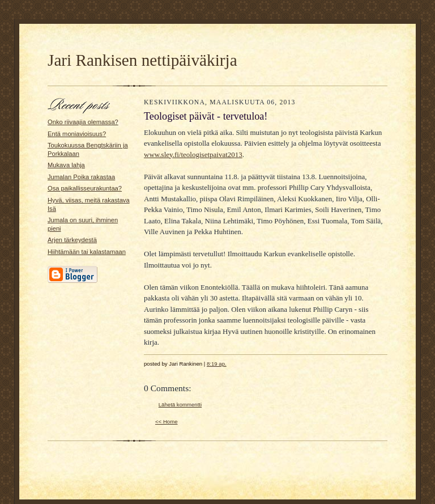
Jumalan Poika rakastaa (81, 177)
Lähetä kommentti (180, 405)
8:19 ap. (217, 364)
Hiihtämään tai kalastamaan (87, 252)
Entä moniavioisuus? (77, 134)
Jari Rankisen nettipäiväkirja (142, 60)
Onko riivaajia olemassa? (83, 122)
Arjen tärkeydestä (72, 240)
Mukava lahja (66, 165)
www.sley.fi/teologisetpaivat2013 (193, 154)
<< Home (167, 422)
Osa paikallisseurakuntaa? (85, 188)
